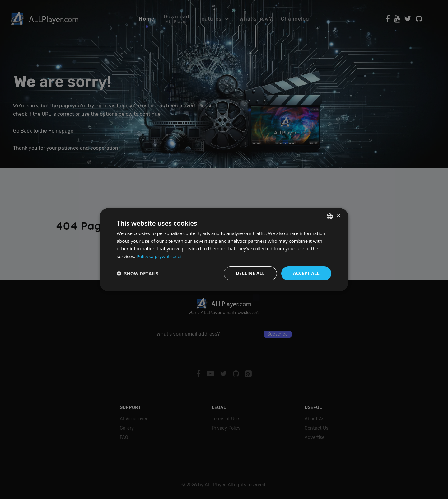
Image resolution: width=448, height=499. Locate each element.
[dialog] (224, 249)
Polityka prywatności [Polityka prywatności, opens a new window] (159, 256)
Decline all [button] (250, 273)
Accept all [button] (306, 273)
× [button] (338, 216)
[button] (138, 273)
